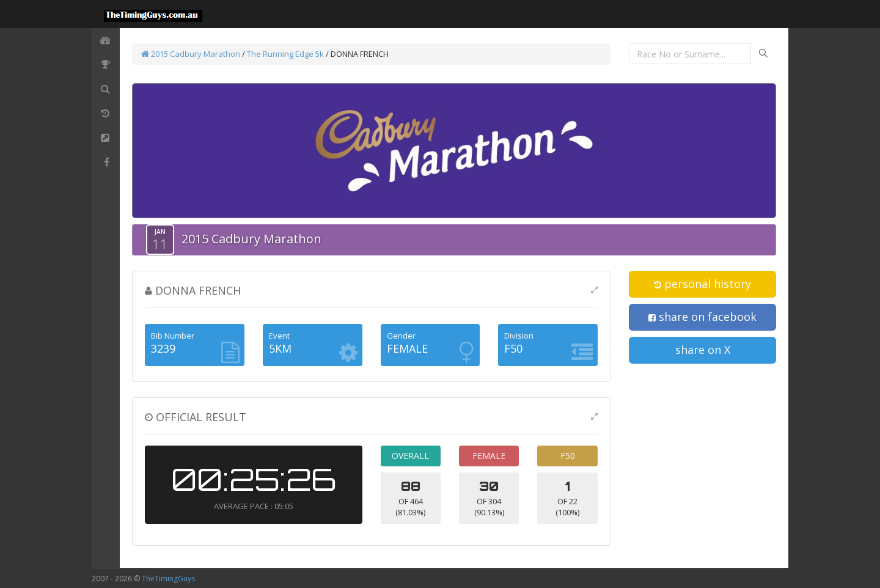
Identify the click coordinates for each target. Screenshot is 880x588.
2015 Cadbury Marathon (191, 54)
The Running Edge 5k (285, 54)
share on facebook (702, 317)
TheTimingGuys (168, 579)
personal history (702, 284)
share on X (703, 350)
